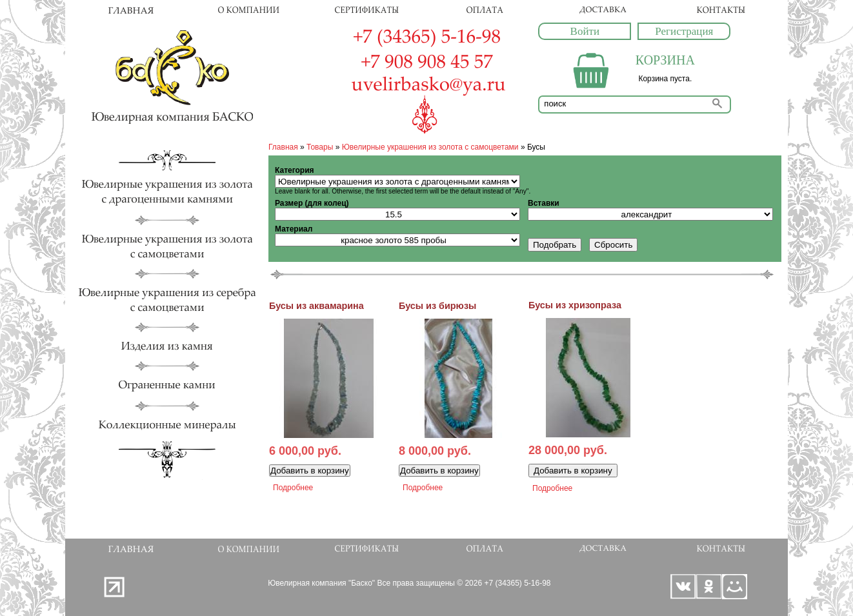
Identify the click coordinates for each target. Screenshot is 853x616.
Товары (320, 147)
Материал (294, 229)
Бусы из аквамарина (316, 306)
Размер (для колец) (312, 203)
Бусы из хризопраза (575, 305)
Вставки (544, 203)
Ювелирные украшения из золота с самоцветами (430, 147)
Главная (283, 147)
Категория (295, 170)
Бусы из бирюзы (437, 306)
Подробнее (293, 488)
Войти (585, 31)
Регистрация (684, 31)
